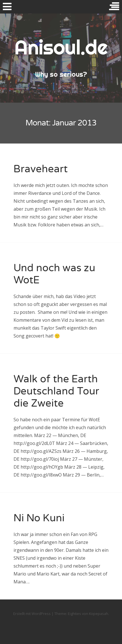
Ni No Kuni (39, 518)
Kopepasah (99, 614)
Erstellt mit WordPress (32, 614)
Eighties (75, 614)
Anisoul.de (61, 47)
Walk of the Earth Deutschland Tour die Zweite (56, 391)
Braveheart (41, 169)
